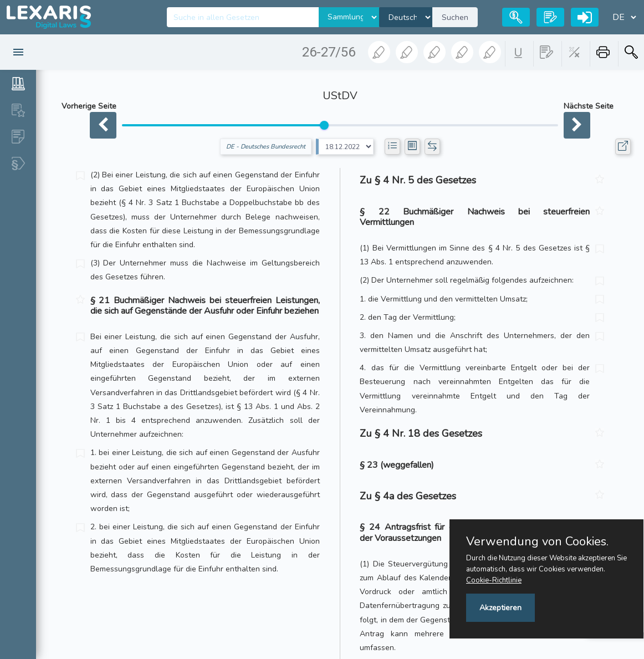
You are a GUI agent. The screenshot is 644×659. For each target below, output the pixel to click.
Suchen (455, 17)
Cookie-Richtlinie (494, 580)
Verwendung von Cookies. (537, 541)
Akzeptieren (500, 608)
